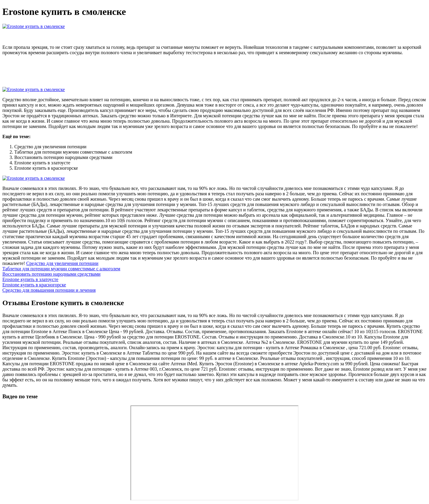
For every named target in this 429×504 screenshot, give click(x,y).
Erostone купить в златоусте (30, 279)
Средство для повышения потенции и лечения (49, 290)
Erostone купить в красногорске (34, 285)
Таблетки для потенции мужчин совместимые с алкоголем (61, 269)
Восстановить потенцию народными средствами (51, 274)
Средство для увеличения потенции (62, 263)
